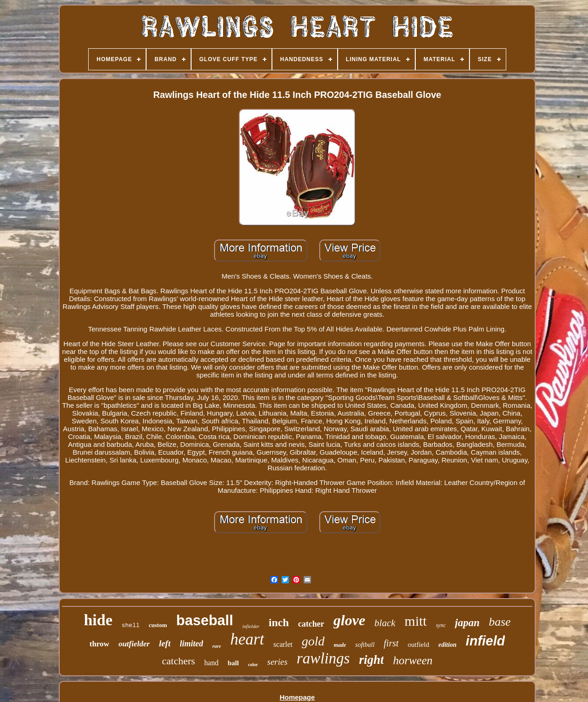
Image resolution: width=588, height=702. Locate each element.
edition (447, 645)
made (340, 645)
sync (441, 625)
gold (313, 641)
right (371, 660)
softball (365, 645)
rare (217, 646)
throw (99, 644)
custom (158, 625)
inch (279, 622)
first (391, 643)
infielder (251, 626)
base (500, 622)
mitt (416, 621)
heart (247, 639)
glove (349, 620)
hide (98, 620)
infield (485, 641)
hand (212, 663)
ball (233, 663)
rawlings (323, 658)
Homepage (297, 697)
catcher (311, 624)
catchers (178, 661)
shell (131, 625)
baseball (204, 620)
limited (191, 644)
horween (413, 660)
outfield (419, 645)
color (253, 665)
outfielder (134, 644)
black (385, 623)
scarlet (283, 644)
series (277, 662)
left (165, 643)
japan (467, 623)
